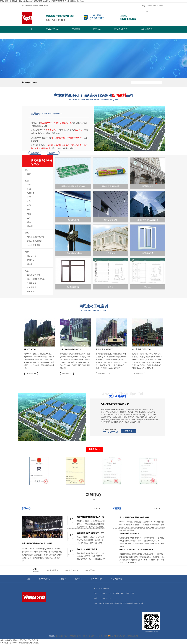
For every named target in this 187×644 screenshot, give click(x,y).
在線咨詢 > (53, 153)
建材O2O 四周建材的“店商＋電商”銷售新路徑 (136, 550)
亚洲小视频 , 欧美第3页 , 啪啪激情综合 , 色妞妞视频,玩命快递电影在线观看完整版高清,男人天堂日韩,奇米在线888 (42, 1)
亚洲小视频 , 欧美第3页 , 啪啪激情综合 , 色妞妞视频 (19, 643)
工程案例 (76, 29)
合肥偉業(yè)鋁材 (72, 570)
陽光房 (30, 264)
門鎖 (29, 214)
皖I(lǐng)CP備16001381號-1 (66, 636)
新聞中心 (97, 29)
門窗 (27, 252)
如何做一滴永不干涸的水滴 (129, 533)
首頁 (31, 29)
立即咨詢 (129, 431)
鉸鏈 (29, 201)
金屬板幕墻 (32, 283)
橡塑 (29, 205)
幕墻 (27, 271)
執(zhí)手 (31, 193)
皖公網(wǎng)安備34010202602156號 (123, 636)
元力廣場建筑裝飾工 (104, 349)
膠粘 (27, 233)
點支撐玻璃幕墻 (34, 275)
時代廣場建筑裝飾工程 (141, 349)
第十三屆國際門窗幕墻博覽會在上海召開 (37, 543)
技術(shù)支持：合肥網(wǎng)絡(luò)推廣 (92, 636)
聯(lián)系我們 (158, 6)
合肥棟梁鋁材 (90, 570)
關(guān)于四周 (147, 9)
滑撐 (29, 197)
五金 (27, 181)
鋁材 (29, 174)
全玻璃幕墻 (32, 287)
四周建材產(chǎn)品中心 (42, 163)
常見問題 (117, 509)
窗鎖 (29, 189)
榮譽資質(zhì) (95, 449)
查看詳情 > (35, 153)
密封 (29, 210)
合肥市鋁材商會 (52, 570)
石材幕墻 (31, 291)
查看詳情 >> (31, 374)
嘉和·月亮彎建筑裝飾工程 (71, 349)
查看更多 (97, 508)
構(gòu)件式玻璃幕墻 (36, 279)
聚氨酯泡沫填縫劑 (34, 241)
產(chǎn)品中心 (52, 29)
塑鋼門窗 (31, 260)
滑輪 (29, 185)
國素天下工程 (30, 349)
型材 (27, 170)
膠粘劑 (30, 226)
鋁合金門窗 (32, 256)
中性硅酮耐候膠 (34, 245)
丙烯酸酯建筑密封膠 (35, 237)
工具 (29, 218)
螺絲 (29, 222)
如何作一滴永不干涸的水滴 (87, 549)
